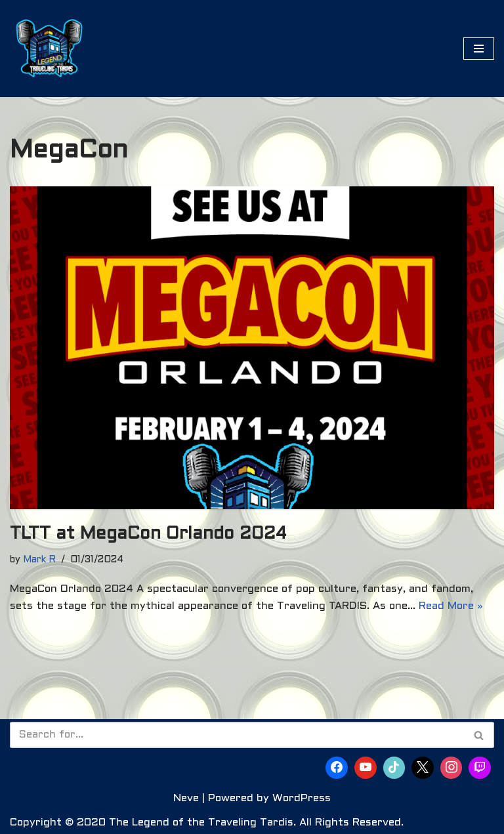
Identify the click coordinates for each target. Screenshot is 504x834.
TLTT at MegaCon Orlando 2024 (148, 534)
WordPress (302, 798)
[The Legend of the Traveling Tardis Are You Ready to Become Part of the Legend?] (49, 49)
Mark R (39, 560)
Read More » (451, 606)
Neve (186, 798)
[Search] (237, 735)
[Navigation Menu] (479, 49)
